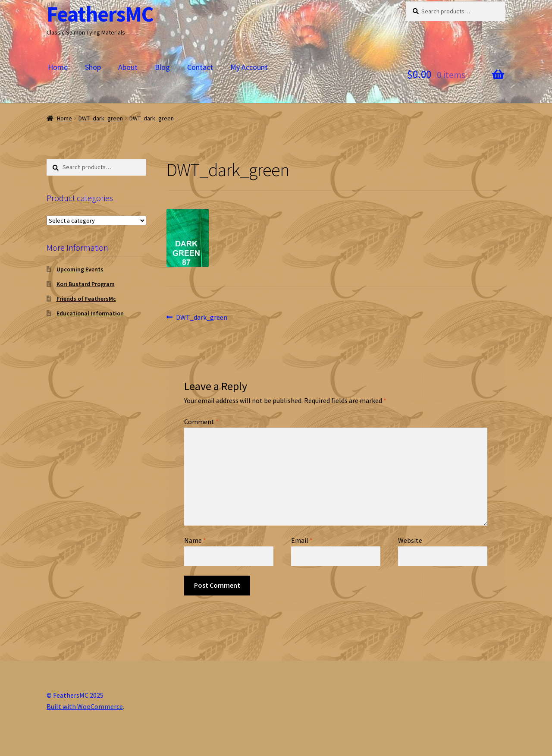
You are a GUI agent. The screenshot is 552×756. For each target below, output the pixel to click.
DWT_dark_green (101, 118)
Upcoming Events (80, 269)
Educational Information (90, 313)
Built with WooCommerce (85, 706)
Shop (93, 67)
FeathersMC (100, 14)
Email (302, 540)
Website (410, 540)
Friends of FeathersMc (86, 299)
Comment (201, 422)
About (128, 67)
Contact (200, 67)
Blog (162, 67)
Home (58, 67)
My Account (249, 67)
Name (195, 540)
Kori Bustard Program (86, 284)
